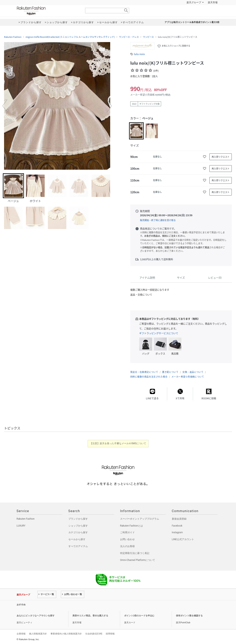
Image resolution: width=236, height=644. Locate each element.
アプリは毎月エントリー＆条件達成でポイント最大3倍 (192, 22)
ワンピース (148, 37)
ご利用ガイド (127, 532)
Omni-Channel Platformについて (138, 560)
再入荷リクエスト (221, 157)
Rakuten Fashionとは (132, 526)
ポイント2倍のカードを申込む (139, 616)
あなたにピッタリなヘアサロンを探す (36, 616)
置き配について (170, 372)
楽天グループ (194, 2)
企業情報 (21, 634)
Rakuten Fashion (48, 11)
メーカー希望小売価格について (188, 377)
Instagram (177, 532)
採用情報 (110, 634)
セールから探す (77, 539)
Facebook (177, 526)
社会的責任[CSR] (94, 634)
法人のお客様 (127, 546)
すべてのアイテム (78, 546)
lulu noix (139, 54)
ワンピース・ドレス (129, 37)
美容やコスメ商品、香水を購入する (90, 616)
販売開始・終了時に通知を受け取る (158, 220)
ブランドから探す (78, 519)
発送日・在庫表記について (144, 372)
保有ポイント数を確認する (189, 616)
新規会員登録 (179, 519)
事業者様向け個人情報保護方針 (66, 634)
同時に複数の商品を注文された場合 (149, 377)
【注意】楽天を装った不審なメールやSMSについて (118, 443)
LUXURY (21, 526)
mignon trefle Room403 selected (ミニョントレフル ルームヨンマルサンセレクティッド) (70, 37)
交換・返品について (193, 372)
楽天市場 (213, 2)
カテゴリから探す (78, 532)
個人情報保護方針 (38, 634)
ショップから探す (78, 526)
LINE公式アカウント (183, 539)
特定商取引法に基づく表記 (135, 553)
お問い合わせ (127, 539)
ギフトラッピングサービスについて (159, 333)
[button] (5, 106)
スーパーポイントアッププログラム (140, 519)
